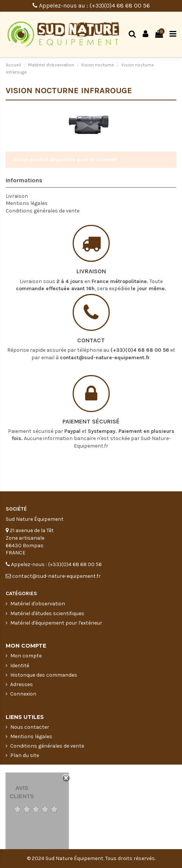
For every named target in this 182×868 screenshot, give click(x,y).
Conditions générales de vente (43, 211)
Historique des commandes (44, 675)
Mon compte (26, 656)
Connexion (23, 694)
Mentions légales (27, 203)
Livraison (17, 196)
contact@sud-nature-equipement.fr (105, 339)
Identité (20, 666)
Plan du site (25, 755)
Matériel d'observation (38, 604)
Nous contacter (30, 727)
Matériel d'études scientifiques (47, 613)
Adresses (22, 684)
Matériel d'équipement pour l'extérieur (56, 623)
